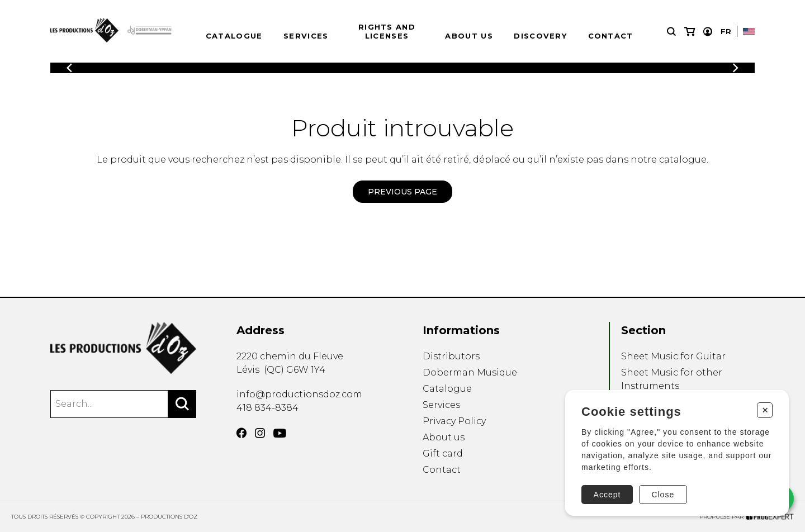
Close (663, 495)
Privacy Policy (454, 421)
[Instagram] (260, 433)
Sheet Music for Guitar (673, 356)
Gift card (443, 453)
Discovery (540, 36)
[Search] (182, 404)
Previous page (402, 192)
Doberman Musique (470, 372)
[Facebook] (241, 433)
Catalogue (234, 36)
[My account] (708, 32)
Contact (611, 36)
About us (469, 36)
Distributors (451, 356)
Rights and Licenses (387, 31)
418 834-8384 (267, 408)
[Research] (671, 32)
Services (306, 36)
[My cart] (690, 32)
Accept (607, 495)
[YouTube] (280, 433)
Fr (726, 31)
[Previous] (69, 68)
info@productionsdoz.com (299, 394)
